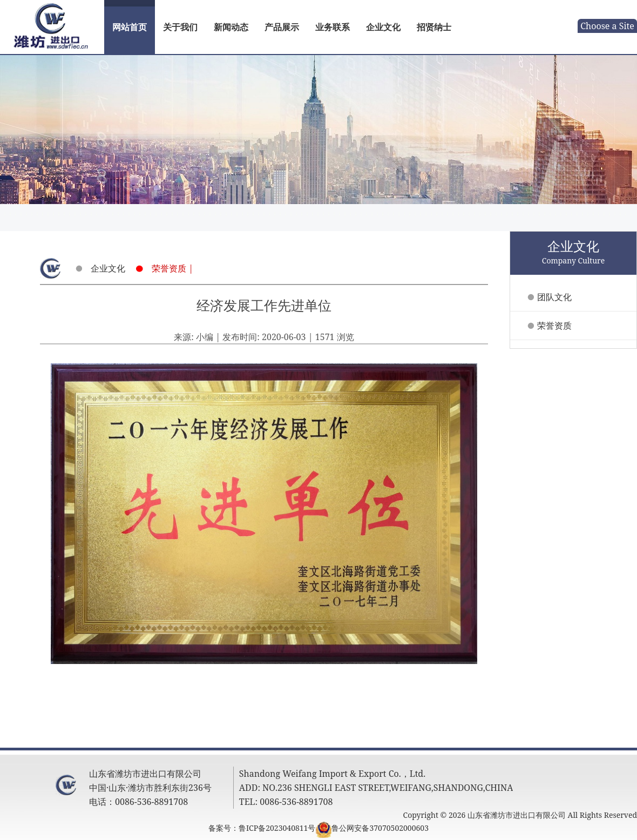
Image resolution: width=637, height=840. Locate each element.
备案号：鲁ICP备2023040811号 (262, 828)
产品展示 (282, 27)
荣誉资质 (554, 326)
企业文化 (383, 27)
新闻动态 (231, 27)
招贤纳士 (434, 27)
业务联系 (333, 27)
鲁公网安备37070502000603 (380, 828)
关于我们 (180, 27)
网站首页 (130, 27)
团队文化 (554, 297)
